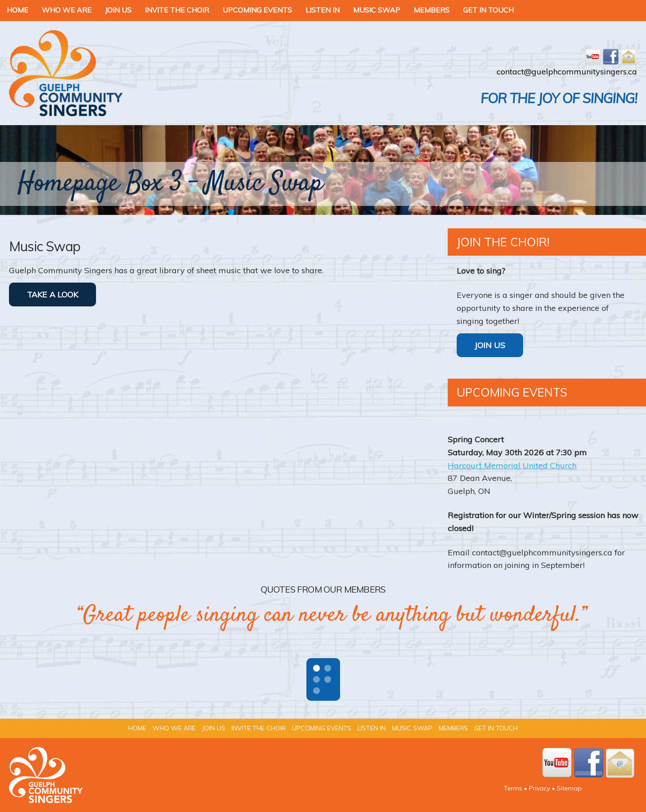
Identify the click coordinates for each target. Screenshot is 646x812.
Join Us (118, 10)
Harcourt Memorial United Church (512, 465)
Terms (513, 788)
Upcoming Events (257, 10)
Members (432, 10)
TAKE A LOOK (52, 295)
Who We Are (67, 10)
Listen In (323, 10)
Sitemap (569, 788)
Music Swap (377, 10)
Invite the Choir (177, 10)
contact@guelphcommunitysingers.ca (567, 72)
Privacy (539, 788)
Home (17, 10)
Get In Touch (488, 10)
